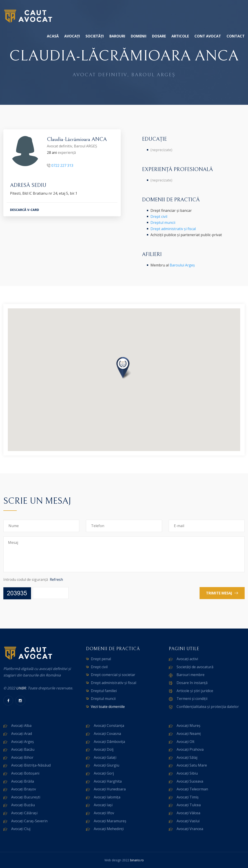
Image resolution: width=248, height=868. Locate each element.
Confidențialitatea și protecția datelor (208, 707)
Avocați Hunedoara (110, 789)
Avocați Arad (22, 734)
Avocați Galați (105, 757)
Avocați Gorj (104, 773)
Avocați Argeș (23, 742)
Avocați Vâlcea (188, 813)
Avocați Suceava (190, 781)
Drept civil (159, 216)
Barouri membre (191, 675)
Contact (236, 36)
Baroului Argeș (182, 265)
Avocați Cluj (21, 829)
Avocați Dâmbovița (109, 742)
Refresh (56, 579)
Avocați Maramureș (110, 821)
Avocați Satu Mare (192, 765)
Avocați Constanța (109, 726)
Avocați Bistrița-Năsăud (31, 765)
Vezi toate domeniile (108, 707)
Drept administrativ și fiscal (173, 229)
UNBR (21, 688)
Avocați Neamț (189, 734)
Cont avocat (208, 36)
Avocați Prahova (190, 749)
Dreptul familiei (104, 691)
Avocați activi (187, 659)
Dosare (159, 36)
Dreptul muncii (163, 223)
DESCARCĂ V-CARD (25, 210)
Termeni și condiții (192, 699)
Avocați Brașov (24, 789)
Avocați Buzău (23, 805)
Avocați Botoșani (25, 773)
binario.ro (137, 860)
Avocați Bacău (23, 749)
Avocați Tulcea (189, 805)
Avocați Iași (103, 805)
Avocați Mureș (189, 726)
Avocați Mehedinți (109, 829)
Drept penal (101, 659)
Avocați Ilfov (104, 813)
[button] (124, 368)
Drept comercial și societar (113, 675)
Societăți (95, 36)
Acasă (53, 36)
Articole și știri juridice (195, 691)
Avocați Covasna (107, 734)
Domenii (139, 36)
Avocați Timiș (188, 797)
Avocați (72, 36)
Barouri (117, 36)
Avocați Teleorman (192, 789)
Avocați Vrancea (190, 829)
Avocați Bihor (22, 757)
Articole (180, 36)
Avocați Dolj (104, 749)
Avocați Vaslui (188, 821)
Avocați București (26, 797)
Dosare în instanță (192, 683)
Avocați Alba (21, 726)
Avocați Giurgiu (106, 765)
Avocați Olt (185, 742)
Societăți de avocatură (195, 667)
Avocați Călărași (24, 813)
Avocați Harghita (108, 781)
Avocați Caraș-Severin (29, 821)
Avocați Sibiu (187, 773)
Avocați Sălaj (187, 757)
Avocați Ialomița (107, 797)
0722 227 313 (62, 165)
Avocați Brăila (23, 781)
